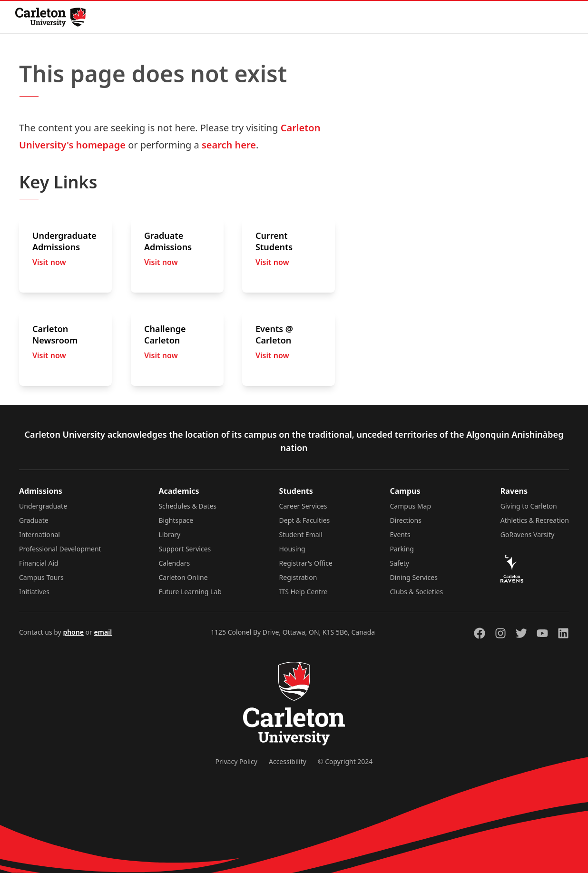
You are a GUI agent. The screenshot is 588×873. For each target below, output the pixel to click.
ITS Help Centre (304, 592)
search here (229, 145)
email (103, 632)
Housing (292, 549)
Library (169, 535)
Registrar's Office (306, 563)
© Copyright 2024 (345, 761)
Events (400, 535)
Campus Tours (41, 577)
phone (73, 632)
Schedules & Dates (187, 506)
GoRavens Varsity (528, 535)
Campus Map (411, 506)
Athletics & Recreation (535, 520)
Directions (406, 520)
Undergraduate (43, 506)
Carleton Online (183, 577)
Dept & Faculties (305, 520)
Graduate (34, 520)
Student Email (301, 535)
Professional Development (60, 549)
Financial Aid (39, 563)
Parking (402, 549)
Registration (298, 577)
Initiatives (34, 592)
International (39, 535)
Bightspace (176, 520)
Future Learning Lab (190, 592)
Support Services (185, 549)
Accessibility (288, 761)
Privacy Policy (236, 761)
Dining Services (414, 577)
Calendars (174, 563)
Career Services (303, 506)
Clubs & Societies (417, 592)
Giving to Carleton (529, 506)
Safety (400, 563)
